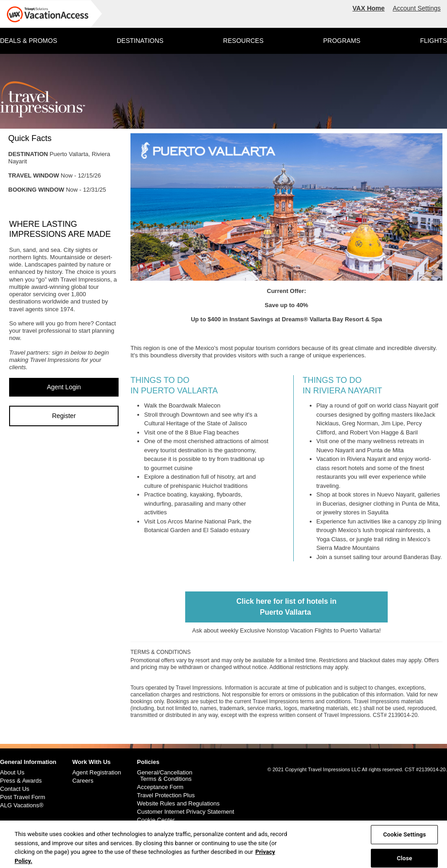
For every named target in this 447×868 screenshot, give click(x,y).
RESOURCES (243, 41)
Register (64, 416)
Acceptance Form (160, 787)
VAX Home (369, 8)
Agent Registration (96, 773)
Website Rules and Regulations (178, 804)
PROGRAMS (342, 41)
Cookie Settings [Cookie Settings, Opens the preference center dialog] (405, 838)
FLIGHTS (434, 41)
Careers (83, 781)
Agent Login (64, 387)
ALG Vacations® (22, 805)
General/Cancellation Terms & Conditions (164, 776)
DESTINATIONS (140, 41)
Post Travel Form (23, 797)
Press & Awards (21, 781)
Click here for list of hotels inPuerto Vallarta (286, 607)
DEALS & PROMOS (29, 41)
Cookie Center (156, 820)
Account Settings (417, 8)
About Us (12, 773)
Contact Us (15, 789)
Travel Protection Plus (166, 795)
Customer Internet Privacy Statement (185, 812)
